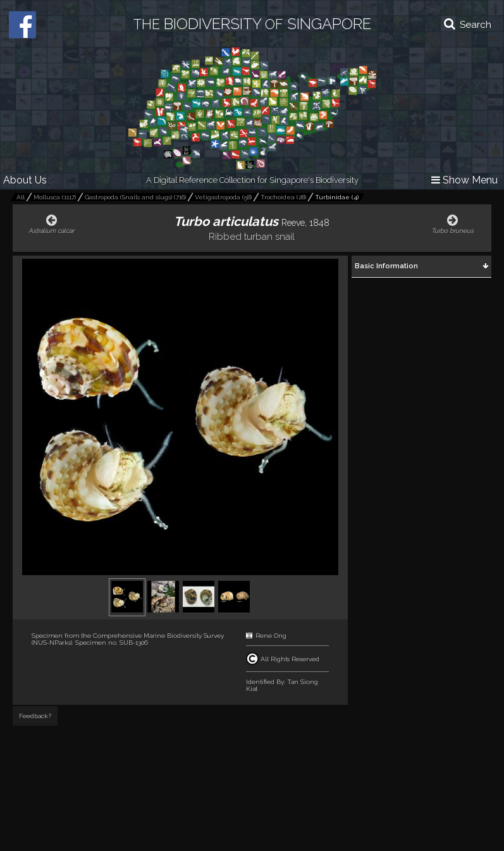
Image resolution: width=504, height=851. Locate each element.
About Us (25, 180)
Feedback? (35, 716)
